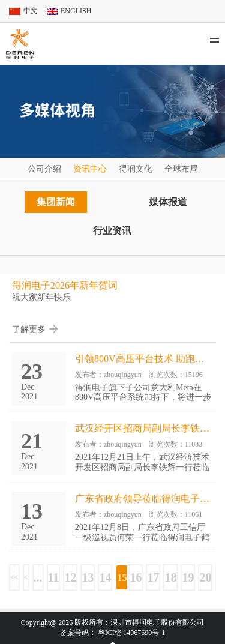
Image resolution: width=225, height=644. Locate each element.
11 (54, 577)
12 (70, 577)
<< (14, 577)
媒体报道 (168, 202)
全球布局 (181, 169)
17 (153, 577)
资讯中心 (90, 169)
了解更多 (29, 329)
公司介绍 (44, 169)
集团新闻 (56, 202)
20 (205, 577)
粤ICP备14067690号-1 (132, 633)
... (38, 577)
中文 (31, 11)
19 (188, 577)
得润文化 (136, 169)
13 (88, 577)
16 (136, 577)
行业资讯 (112, 231)
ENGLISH (76, 11)
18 (170, 577)
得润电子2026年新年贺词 (65, 285)
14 (105, 577)
